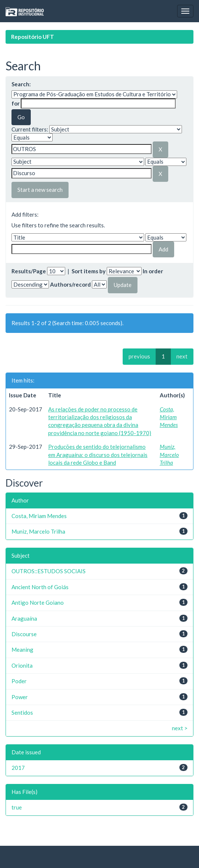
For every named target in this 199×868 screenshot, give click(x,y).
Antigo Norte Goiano (38, 602)
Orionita (22, 665)
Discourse (24, 634)
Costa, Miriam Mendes (169, 417)
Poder (19, 681)
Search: (21, 84)
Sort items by (89, 271)
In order (153, 271)
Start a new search (40, 190)
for (16, 103)
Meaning (22, 650)
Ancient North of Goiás (40, 587)
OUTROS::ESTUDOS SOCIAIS (49, 571)
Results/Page (29, 271)
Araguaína (24, 618)
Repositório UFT (33, 37)
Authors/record (70, 284)
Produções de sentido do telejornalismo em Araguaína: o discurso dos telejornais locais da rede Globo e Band (98, 455)
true (17, 807)
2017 (18, 768)
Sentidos (22, 712)
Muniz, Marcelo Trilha (169, 455)
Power (20, 697)
